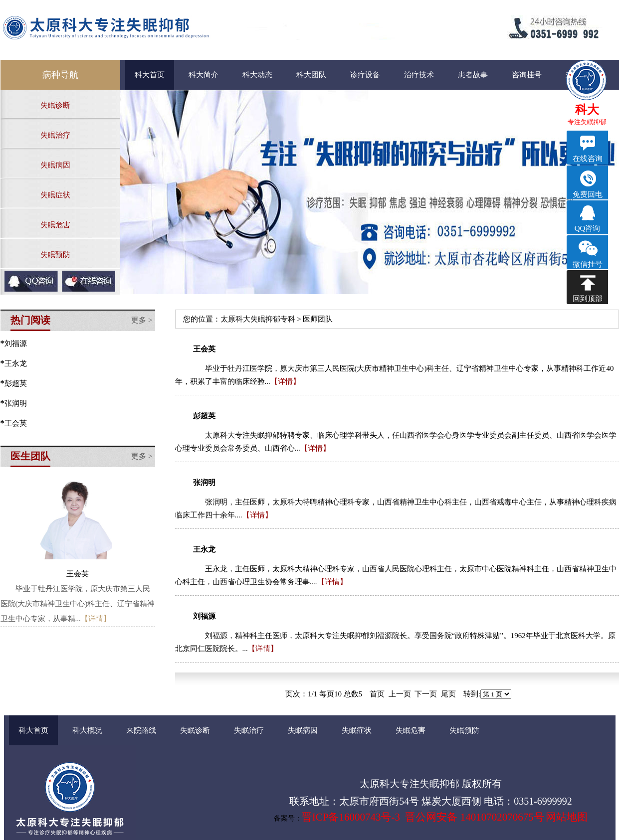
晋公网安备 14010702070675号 (474, 817)
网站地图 (567, 817)
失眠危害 (55, 225)
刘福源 (16, 343)
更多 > (142, 320)
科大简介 (204, 75)
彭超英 (16, 383)
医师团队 (318, 319)
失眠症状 (55, 195)
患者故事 (473, 75)
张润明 (16, 403)
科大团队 (311, 75)
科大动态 (257, 75)
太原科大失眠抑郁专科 (258, 319)
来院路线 (141, 730)
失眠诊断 (55, 105)
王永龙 (16, 363)
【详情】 (96, 619)
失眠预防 (55, 255)
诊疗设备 (365, 75)
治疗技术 (419, 75)
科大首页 (150, 75)
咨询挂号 (527, 75)
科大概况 (87, 730)
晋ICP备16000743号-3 (351, 817)
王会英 (16, 423)
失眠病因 (55, 165)
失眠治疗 (55, 135)
